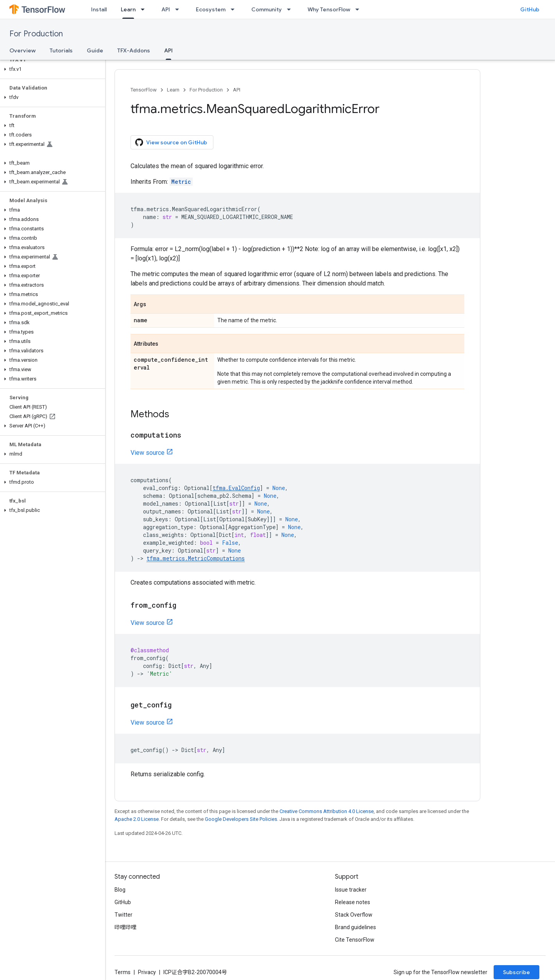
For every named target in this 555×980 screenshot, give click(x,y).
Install (99, 9)
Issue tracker (351, 890)
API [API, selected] (168, 50)
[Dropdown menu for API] (179, 9)
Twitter (124, 915)
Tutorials (61, 50)
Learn (173, 90)
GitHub (530, 9)
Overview (22, 50)
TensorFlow (144, 90)
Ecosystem (211, 9)
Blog (120, 890)
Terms (123, 972)
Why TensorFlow (329, 9)
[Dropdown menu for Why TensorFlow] (360, 9)
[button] (51, 69)
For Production (36, 34)
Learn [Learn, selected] (128, 9)
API (166, 9)
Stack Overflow (354, 915)
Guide (95, 50)
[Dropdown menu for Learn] (145, 9)
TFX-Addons (134, 50)
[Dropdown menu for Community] (291, 9)
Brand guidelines (355, 927)
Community (267, 9)
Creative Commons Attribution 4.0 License (327, 811)
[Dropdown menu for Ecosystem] (235, 9)
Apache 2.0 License (137, 819)
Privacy (147, 972)
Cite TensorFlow (355, 940)
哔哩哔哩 (125, 927)
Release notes (353, 902)
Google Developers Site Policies (241, 819)
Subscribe (517, 972)
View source (148, 453)
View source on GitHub (171, 142)
